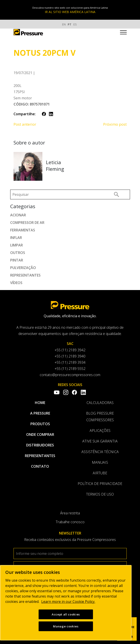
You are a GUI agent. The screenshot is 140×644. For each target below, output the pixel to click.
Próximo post (115, 124)
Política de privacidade (100, 484)
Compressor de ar (27, 223)
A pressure (40, 413)
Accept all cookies (66, 614)
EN (64, 24)
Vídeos (16, 283)
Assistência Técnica (100, 452)
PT (70, 24)
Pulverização (23, 268)
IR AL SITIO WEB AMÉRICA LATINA (70, 12)
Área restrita (70, 513)
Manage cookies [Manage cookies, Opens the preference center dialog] (66, 626)
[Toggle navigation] (123, 33)
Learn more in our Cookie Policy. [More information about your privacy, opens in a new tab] (68, 602)
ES (75, 24)
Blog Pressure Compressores (100, 417)
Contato (40, 466)
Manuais (100, 462)
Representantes (25, 275)
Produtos (40, 424)
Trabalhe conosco (70, 522)
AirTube (100, 473)
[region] (66, 603)
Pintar (17, 260)
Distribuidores (40, 445)
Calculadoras (100, 403)
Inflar (16, 238)
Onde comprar (40, 434)
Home (40, 403)
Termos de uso (100, 494)
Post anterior (25, 124)
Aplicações (100, 431)
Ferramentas (23, 230)
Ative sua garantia (100, 441)
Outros (18, 253)
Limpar (17, 245)
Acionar (18, 215)
